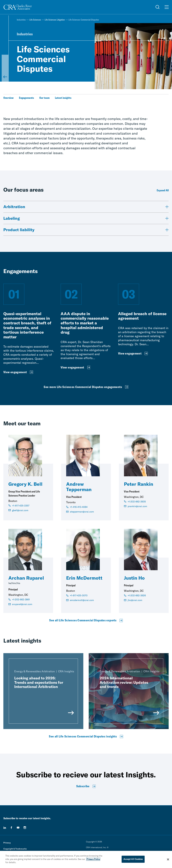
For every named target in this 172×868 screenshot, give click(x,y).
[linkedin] (5, 828)
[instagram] (25, 828)
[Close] (168, 859)
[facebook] (11, 828)
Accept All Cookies (133, 859)
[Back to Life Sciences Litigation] (5, 68)
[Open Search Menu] (158, 7)
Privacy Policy (93, 859)
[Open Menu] (167, 7)
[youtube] (18, 828)
